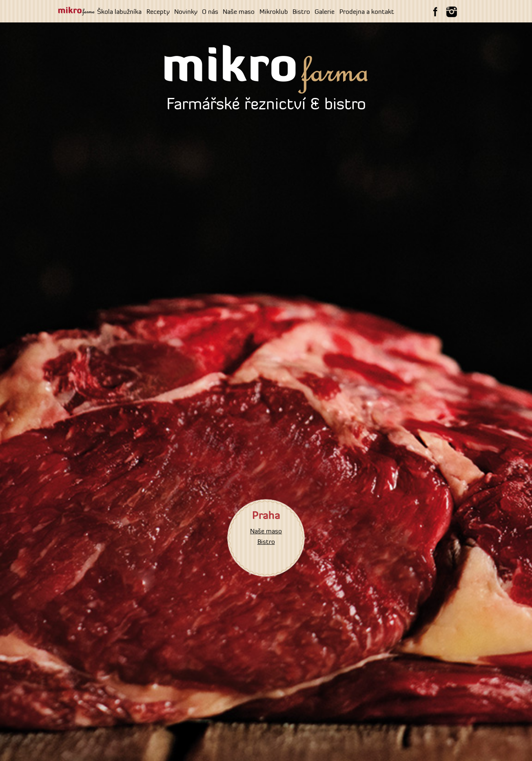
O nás (210, 11)
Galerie (325, 11)
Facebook (435, 12)
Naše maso (239, 11)
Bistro (301, 11)
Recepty (158, 11)
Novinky (186, 11)
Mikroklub (274, 11)
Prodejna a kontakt (367, 11)
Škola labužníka (119, 11)
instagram (452, 12)
